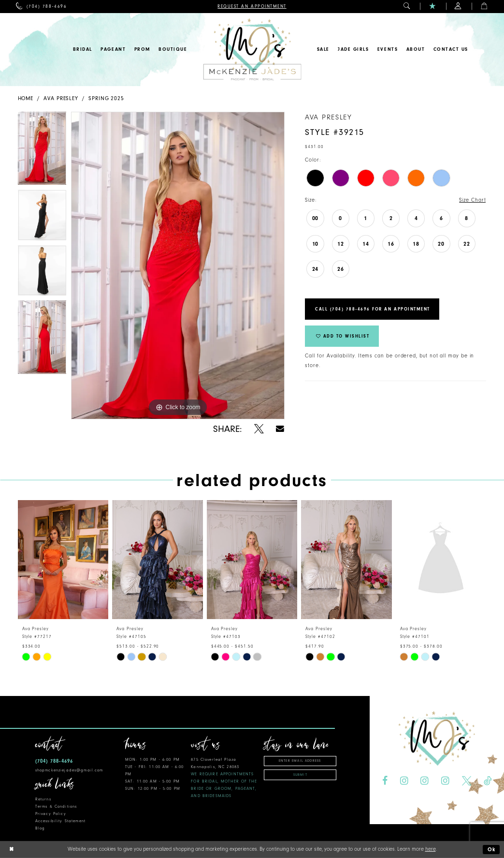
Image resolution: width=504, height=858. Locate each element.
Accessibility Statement (60, 821)
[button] (407, 7)
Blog (40, 828)
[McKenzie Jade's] (252, 50)
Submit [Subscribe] (300, 775)
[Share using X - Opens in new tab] (259, 429)
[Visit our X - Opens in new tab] (466, 781)
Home (26, 98)
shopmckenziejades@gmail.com (69, 770)
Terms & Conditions (56, 806)
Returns (43, 799)
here (431, 849)
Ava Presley (61, 98)
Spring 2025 (106, 98)
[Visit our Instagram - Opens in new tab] (404, 781)
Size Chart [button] (472, 200)
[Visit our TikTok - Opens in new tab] (488, 781)
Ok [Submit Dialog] (492, 850)
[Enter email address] (300, 761)
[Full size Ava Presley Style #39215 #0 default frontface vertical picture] (178, 266)
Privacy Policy (51, 814)
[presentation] (63, 560)
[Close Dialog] (11, 850)
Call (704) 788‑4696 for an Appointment (373, 309)
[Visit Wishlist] (433, 7)
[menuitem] (41, 7)
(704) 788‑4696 (54, 761)
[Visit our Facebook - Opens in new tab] (385, 781)
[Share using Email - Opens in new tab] (281, 429)
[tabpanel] (42, 151)
